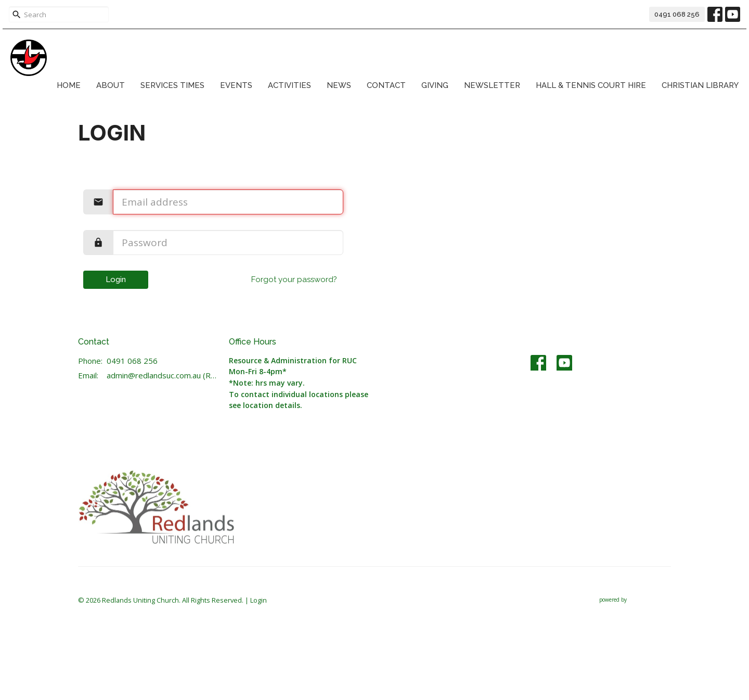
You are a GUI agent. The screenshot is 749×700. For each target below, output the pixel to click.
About (111, 85)
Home (69, 85)
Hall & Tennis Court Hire (591, 85)
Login (116, 279)
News (339, 85)
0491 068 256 (677, 14)
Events (236, 85)
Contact (386, 85)
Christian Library (700, 85)
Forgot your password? (294, 279)
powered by (635, 600)
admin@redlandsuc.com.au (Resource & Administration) (163, 375)
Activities (289, 85)
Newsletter (492, 85)
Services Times (172, 85)
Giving (435, 85)
